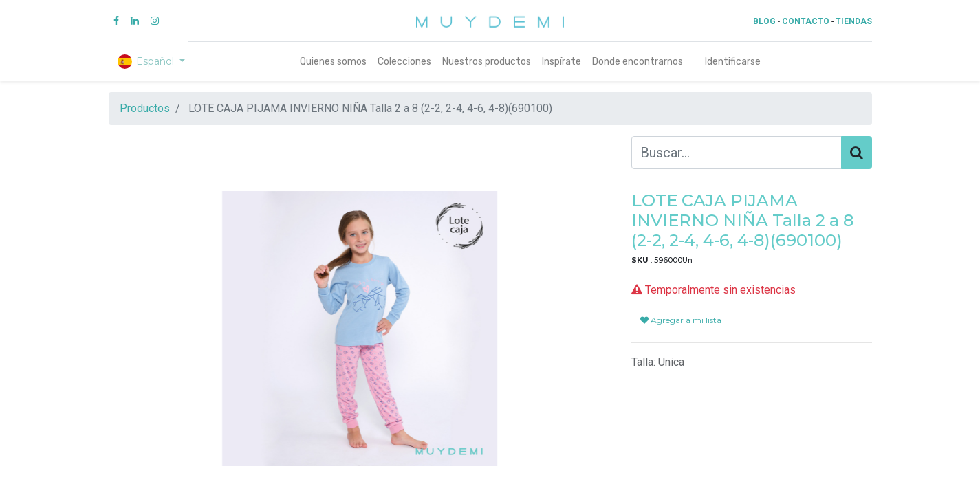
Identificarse (733, 62)
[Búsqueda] (857, 153)
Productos (145, 108)
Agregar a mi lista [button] (681, 320)
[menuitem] (333, 62)
